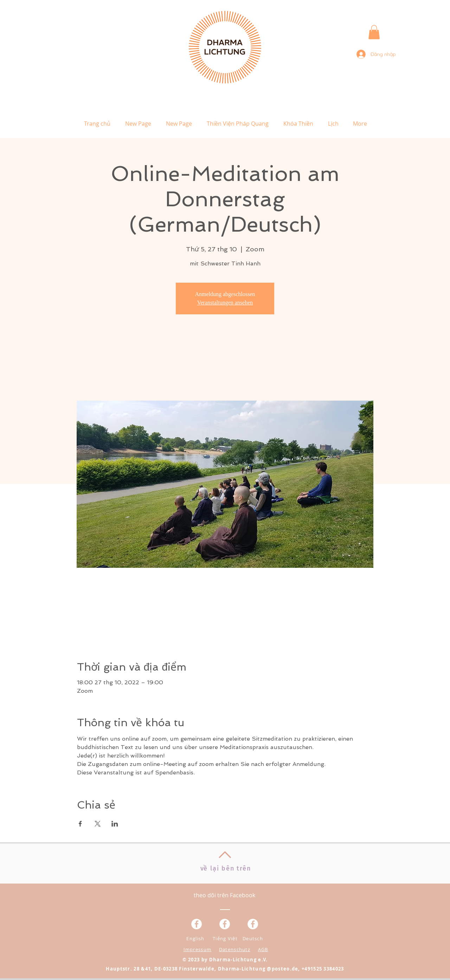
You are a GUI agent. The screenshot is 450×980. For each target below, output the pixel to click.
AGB (263, 949)
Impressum (198, 949)
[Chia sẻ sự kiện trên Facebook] (80, 824)
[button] (374, 32)
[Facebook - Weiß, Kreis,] (197, 924)
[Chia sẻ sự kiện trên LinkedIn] (115, 824)
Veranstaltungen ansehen (225, 303)
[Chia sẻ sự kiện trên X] (98, 824)
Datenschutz (235, 949)
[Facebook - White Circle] (253, 924)
